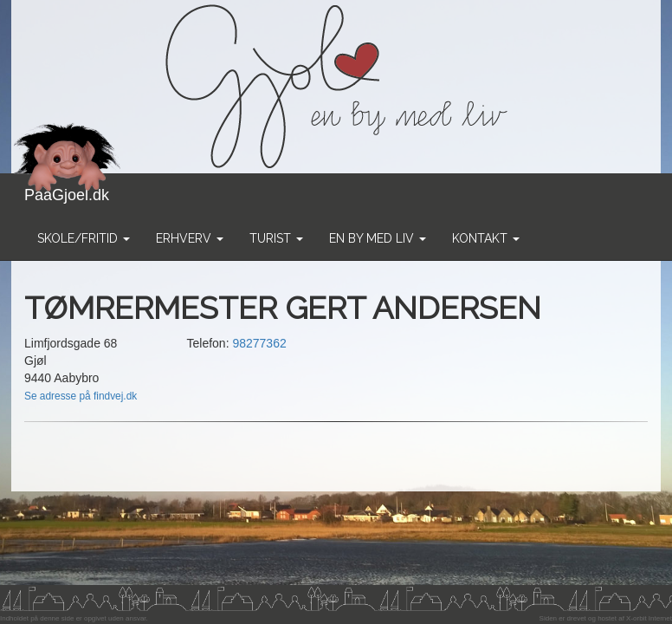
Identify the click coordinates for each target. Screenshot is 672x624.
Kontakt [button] (486, 238)
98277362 (259, 343)
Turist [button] (276, 238)
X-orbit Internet (649, 618)
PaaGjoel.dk (67, 188)
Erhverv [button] (190, 238)
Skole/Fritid (84, 238)
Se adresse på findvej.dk (81, 396)
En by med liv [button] (378, 238)
